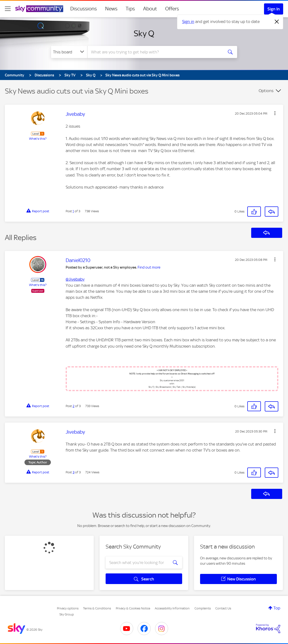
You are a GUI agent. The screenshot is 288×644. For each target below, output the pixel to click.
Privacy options (68, 608)
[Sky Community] (39, 9)
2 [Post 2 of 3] (74, 406)
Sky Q (144, 33)
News (111, 9)
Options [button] (266, 91)
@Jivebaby (75, 279)
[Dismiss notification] (277, 22)
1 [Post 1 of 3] (73, 211)
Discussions (84, 9)
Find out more (149, 267)
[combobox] (155, 52)
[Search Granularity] (69, 52)
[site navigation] (8, 9)
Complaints (203, 608)
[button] (275, 113)
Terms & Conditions (97, 608)
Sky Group (67, 614)
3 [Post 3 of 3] (74, 472)
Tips (130, 9)
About (150, 9)
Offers (172, 9)
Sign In (274, 9)
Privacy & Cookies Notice (133, 608)
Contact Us (223, 608)
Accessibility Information (172, 608)
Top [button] (277, 608)
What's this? (38, 139)
